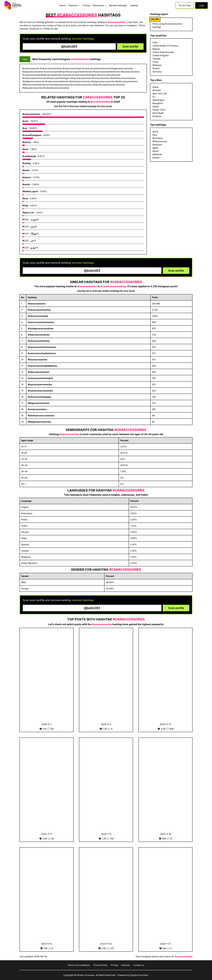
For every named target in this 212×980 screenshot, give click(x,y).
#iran (25, 198)
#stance (27, 177)
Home (62, 5)
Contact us (139, 965)
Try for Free (185, 5)
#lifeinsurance (160, 141)
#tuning (27, 163)
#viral (155, 132)
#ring (25, 205)
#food (156, 151)
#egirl (155, 148)
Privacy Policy (100, 965)
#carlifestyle (29, 156)
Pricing (86, 5)
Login (201, 5)
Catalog (134, 5)
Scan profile (130, 46)
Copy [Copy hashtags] (25, 59)
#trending (157, 138)
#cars (25, 121)
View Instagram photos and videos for (164, 956)
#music (26, 184)
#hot (155, 135)
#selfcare (157, 145)
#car (25, 128)
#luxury (27, 142)
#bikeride (157, 154)
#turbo (26, 170)
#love (25, 149)
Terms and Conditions (79, 965)
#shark (156, 158)
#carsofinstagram (32, 135)
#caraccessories (31, 114)
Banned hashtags (118, 5)
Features (126, 965)
